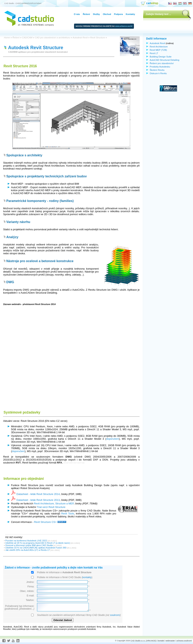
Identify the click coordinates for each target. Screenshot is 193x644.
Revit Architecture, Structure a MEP (54, 503)
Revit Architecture (159, 47)
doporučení (113, 439)
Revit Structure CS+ (50, 522)
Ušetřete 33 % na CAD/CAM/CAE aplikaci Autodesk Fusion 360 (36, 548)
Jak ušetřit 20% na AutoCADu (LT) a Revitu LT (28, 550)
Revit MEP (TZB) (158, 50)
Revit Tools (68, 514)
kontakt (161, 641)
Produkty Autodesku (160, 67)
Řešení (86, 14)
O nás (77, 14)
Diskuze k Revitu (158, 73)
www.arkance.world (124, 26)
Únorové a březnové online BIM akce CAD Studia (29, 545)
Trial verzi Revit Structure (51, 507)
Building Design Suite (161, 57)
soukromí (115, 615)
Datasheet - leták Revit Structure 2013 (35, 500)
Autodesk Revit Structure (36, 48)
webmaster (170, 641)
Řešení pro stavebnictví (162, 63)
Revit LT (154, 53)
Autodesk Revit (157, 43)
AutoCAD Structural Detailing (164, 60)
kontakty (87, 577)
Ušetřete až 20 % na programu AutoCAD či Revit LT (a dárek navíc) (38, 543)
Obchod (107, 14)
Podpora (118, 14)
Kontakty (130, 14)
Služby (96, 14)
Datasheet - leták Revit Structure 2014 (35, 494)
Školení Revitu (157, 70)
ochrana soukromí (184, 641)
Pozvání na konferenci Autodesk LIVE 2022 (26, 541)
